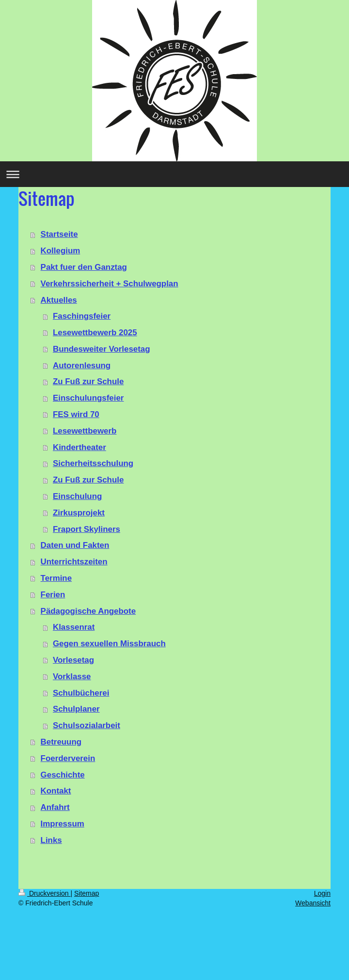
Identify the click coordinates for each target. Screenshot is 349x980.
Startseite (59, 234)
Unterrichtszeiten (74, 562)
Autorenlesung (82, 366)
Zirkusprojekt (79, 513)
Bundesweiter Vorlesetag (102, 349)
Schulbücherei (81, 693)
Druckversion (44, 893)
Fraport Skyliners (87, 529)
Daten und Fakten (75, 545)
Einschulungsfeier (88, 398)
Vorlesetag (73, 660)
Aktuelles (59, 300)
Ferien (53, 595)
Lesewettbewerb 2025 (95, 333)
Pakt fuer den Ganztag (84, 267)
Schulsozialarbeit (87, 725)
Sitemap (87, 893)
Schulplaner (76, 709)
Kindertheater (79, 447)
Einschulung (77, 496)
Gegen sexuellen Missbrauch (109, 644)
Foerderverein (68, 758)
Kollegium (61, 251)
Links (51, 840)
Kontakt (56, 791)
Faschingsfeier (82, 316)
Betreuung (61, 742)
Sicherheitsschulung (93, 463)
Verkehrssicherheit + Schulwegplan (110, 284)
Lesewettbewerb (85, 431)
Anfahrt (55, 807)
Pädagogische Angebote (88, 611)
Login (322, 893)
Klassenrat (74, 627)
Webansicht (313, 903)
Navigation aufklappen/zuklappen (174, 174)
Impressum (63, 824)
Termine (56, 578)
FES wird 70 (76, 414)
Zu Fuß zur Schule (88, 381)
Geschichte (63, 775)
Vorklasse (72, 677)
